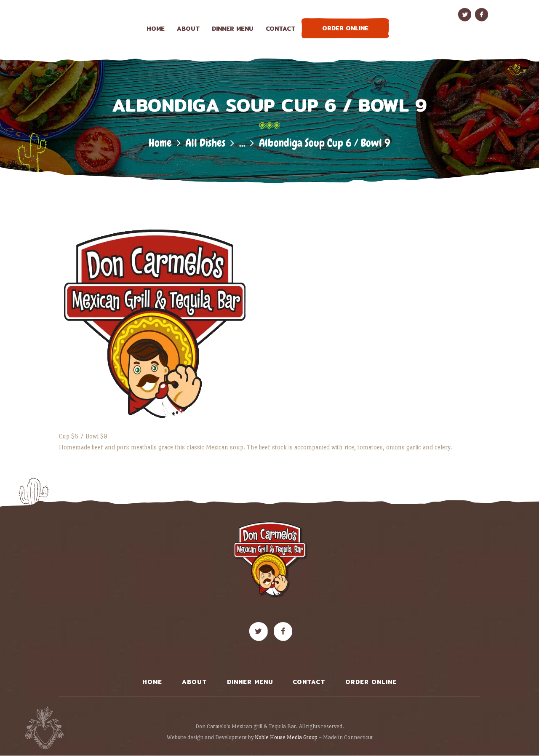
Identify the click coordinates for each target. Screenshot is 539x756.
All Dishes (205, 143)
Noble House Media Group (286, 737)
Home (160, 143)
